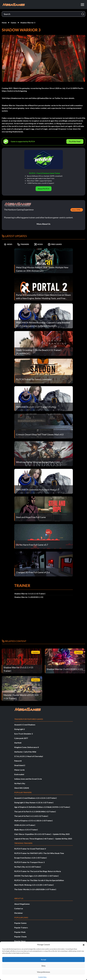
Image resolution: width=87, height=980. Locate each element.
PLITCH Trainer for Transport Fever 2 (29, 862)
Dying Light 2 (20, 729)
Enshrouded (19, 774)
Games (14, 23)
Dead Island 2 (20, 765)
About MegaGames (22, 904)
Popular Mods (20, 932)
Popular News (20, 941)
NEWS (8, 244)
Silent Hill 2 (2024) (22, 788)
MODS (38, 244)
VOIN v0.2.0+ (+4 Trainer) (25, 825)
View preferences (43, 972)
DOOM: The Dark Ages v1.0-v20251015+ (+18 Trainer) (36, 876)
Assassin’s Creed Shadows (25, 725)
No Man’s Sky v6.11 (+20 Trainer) (28, 867)
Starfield (18, 743)
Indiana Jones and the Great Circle (28, 779)
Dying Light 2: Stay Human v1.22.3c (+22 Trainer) (34, 802)
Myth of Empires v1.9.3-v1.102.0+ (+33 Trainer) (33, 821)
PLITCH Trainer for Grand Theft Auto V (30, 849)
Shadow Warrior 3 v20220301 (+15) (29, 597)
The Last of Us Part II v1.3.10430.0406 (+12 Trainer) (35, 811)
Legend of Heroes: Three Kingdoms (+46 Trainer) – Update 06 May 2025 (43, 839)
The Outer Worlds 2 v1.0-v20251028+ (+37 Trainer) (35, 889)
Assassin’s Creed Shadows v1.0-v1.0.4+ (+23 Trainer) (36, 798)
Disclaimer (19, 913)
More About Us (43, 224)
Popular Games (20, 923)
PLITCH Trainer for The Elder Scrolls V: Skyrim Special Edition (39, 880)
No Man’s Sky (20, 783)
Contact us (19, 908)
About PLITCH (43, 189)
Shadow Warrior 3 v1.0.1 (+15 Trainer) (30, 594)
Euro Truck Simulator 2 (24, 734)
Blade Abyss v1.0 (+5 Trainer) (26, 830)
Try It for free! (75, 141)
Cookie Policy (42, 977)
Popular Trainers (21, 928)
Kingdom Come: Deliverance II (27, 747)
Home (4, 23)
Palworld (18, 761)
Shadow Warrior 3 (28, 23)
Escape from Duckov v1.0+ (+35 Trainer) (31, 858)
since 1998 (76, 210)
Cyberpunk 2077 (21, 738)
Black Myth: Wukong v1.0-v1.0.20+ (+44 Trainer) (34, 885)
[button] (84, 945)
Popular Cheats (20, 937)
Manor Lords (19, 770)
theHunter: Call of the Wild (25, 752)
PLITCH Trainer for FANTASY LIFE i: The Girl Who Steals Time (39, 853)
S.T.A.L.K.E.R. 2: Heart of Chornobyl (29, 756)
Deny (43, 966)
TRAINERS (23, 244)
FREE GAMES (55, 244)
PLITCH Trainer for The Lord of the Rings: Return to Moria (38, 871)
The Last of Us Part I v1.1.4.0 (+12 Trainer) (31, 816)
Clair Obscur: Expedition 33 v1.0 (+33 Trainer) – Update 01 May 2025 (42, 834)
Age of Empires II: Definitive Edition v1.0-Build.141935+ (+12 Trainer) (42, 807)
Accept (44, 960)
